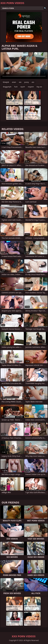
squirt (23, 87)
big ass (39, 87)
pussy (27, 82)
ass (33, 82)
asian (14, 82)
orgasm (31, 87)
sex (20, 82)
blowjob (6, 82)
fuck (16, 87)
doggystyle (7, 87)
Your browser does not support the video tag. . (24, 66)
